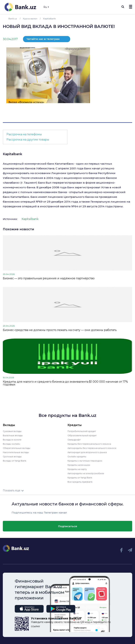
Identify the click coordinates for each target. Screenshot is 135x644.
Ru (46, 7)
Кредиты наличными (79, 465)
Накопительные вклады (16, 452)
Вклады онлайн (11, 444)
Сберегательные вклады (17, 448)
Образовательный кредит (82, 435)
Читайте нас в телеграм (43, 39)
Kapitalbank (12, 154)
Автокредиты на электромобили (86, 473)
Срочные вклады (12, 456)
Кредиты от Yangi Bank (80, 478)
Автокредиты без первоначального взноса (92, 448)
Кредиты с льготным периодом (85, 461)
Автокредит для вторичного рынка (87, 452)
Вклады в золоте (12, 440)
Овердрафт (74, 440)
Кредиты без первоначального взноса (89, 444)
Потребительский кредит (82, 431)
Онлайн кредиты (77, 456)
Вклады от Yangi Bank (15, 461)
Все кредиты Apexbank (80, 482)
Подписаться (68, 526)
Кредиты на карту (77, 469)
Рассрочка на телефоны (24, 134)
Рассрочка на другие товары (28, 140)
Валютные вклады (13, 435)
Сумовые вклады (12, 431)
